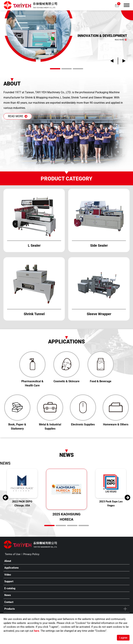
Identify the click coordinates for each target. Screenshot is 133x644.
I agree (123, 638)
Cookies (81, 623)
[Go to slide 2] (66, 69)
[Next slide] (122, 61)
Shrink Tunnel (79, 98)
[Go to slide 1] (55, 69)
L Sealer (65, 98)
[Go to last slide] (114, 61)
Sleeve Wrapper (103, 98)
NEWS (5, 463)
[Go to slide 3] (78, 69)
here (37, 631)
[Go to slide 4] (84, 526)
